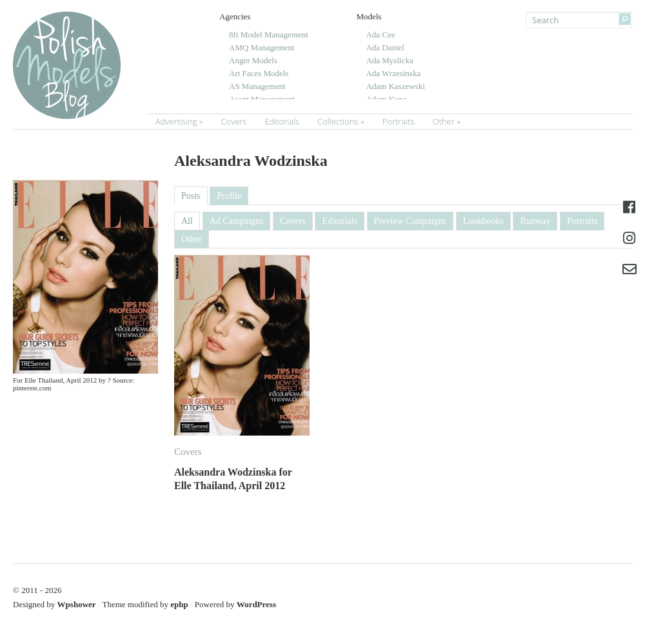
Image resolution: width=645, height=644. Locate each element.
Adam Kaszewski (395, 86)
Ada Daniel (385, 47)
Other (444, 121)
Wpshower (77, 604)
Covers (233, 121)
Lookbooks (483, 221)
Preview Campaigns (410, 221)
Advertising (176, 121)
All (187, 221)
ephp (179, 604)
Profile (229, 196)
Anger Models (253, 60)
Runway (535, 221)
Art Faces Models (259, 73)
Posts (191, 196)
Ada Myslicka (389, 60)
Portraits (399, 121)
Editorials (282, 121)
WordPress (256, 604)
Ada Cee (380, 35)
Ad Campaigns (237, 221)
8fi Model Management (269, 35)
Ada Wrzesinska (393, 73)
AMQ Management (262, 47)
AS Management (257, 86)
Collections (338, 121)
